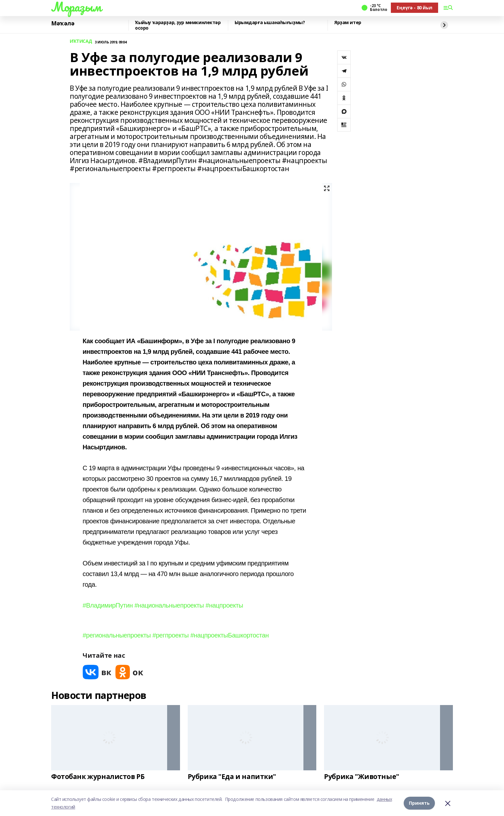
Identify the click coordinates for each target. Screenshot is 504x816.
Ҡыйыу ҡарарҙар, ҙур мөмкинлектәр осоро (178, 25)
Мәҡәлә (63, 23)
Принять (419, 803)
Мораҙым (76, 7)
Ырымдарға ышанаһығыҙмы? (270, 23)
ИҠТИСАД (81, 41)
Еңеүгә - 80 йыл (414, 8)
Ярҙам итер (348, 23)
